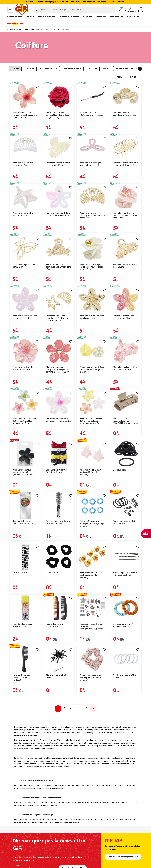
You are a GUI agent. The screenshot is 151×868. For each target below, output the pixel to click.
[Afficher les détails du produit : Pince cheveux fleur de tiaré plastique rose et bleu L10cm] (59, 197)
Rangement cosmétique (126, 69)
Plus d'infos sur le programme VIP (123, 857)
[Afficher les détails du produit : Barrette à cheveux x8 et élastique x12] (126, 505)
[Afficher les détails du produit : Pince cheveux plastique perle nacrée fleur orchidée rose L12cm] (126, 197)
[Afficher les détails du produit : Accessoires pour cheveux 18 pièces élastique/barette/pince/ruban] (92, 608)
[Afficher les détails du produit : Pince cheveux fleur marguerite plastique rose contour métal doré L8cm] (59, 351)
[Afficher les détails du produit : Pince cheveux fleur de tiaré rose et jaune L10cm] (126, 300)
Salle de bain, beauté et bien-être (37, 29)
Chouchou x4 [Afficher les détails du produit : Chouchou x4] (52, 573)
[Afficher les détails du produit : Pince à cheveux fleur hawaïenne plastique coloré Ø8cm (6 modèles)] (25, 97)
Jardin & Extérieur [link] (47, 17)
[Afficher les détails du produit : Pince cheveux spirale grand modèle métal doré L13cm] (126, 147)
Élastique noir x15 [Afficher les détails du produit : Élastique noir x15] (121, 470)
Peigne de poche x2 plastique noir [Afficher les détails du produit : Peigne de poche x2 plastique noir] (55, 625)
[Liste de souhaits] (37, 87)
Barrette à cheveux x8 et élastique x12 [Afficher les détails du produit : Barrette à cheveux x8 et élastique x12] (124, 523)
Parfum (106, 69)
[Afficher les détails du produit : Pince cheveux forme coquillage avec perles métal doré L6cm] (92, 197)
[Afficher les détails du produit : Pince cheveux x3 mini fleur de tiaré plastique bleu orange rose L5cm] (25, 402)
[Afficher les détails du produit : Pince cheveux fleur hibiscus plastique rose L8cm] (25, 351)
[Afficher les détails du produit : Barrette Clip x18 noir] (25, 557)
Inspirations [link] (133, 17)
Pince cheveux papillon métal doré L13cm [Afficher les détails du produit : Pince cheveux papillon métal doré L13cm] (25, 266)
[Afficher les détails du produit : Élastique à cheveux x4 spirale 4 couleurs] (126, 608)
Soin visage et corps (72, 69)
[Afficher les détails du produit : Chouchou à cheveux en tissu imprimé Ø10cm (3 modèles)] (92, 659)
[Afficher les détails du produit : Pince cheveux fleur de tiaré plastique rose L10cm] (25, 300)
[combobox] (75, 10)
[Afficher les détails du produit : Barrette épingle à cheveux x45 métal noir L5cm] (126, 557)
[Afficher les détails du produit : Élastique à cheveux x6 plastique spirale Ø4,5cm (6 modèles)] (92, 505)
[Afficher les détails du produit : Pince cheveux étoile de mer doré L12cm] (126, 248)
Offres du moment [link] (70, 17)
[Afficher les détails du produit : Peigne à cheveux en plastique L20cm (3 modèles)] (25, 659)
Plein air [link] (30, 17)
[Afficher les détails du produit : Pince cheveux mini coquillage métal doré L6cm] (126, 97)
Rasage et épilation (49, 69)
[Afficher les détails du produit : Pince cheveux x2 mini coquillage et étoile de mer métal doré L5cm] (59, 300)
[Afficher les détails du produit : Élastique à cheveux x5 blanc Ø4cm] (126, 659)
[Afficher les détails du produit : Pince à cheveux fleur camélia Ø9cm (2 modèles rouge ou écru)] (59, 97)
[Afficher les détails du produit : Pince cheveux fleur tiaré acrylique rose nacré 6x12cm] (59, 402)
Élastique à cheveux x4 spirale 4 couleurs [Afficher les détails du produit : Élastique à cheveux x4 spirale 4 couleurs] (123, 625)
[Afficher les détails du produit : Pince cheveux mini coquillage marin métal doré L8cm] (59, 248)
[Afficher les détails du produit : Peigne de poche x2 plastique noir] (59, 608)
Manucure (30, 69)
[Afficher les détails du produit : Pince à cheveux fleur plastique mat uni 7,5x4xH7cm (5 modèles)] (25, 454)
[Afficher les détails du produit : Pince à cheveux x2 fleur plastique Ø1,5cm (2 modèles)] (92, 454)
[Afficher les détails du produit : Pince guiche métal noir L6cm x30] (59, 659)
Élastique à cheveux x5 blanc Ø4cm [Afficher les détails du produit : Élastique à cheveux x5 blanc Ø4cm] (126, 677)
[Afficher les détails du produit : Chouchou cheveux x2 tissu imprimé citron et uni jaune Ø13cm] (92, 351)
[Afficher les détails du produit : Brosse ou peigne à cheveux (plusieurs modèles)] (59, 505)
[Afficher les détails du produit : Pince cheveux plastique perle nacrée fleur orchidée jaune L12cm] (92, 248)
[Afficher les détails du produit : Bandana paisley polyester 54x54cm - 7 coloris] (59, 454)
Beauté (56, 29)
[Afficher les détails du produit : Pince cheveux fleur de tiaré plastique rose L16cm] (126, 351)
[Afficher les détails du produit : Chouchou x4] (59, 557)
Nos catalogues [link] (15, 24)
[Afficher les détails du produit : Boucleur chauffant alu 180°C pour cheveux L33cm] (92, 97)
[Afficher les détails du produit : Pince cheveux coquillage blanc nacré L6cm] (25, 147)
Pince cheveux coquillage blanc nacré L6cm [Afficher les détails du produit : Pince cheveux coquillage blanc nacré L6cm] (23, 164)
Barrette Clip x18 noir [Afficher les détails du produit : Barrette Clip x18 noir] (22, 573)
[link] (88, 20)
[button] (121, 10)
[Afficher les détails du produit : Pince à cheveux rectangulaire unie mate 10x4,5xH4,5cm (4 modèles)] (126, 402)
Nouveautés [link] (117, 17)
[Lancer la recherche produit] (37, 10)
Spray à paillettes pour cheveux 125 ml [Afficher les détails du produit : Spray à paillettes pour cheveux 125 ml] (22, 625)
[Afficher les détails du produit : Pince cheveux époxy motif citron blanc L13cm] (59, 147)
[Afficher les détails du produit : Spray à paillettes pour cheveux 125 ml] (25, 608)
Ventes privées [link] (15, 17)
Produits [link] (88, 17)
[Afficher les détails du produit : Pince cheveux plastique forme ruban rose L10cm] (92, 147)
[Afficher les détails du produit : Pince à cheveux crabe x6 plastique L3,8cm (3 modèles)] (92, 557)
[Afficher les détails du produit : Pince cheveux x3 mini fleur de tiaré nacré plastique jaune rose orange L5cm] (92, 402)
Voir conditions (117, 2)
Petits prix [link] (101, 17)
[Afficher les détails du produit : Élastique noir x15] (126, 454)
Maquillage (92, 69)
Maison (18, 29)
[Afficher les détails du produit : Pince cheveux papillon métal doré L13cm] (25, 248)
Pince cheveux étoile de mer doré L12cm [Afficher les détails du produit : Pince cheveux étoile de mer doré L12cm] (126, 266)
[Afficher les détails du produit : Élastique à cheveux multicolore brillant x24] (25, 505)
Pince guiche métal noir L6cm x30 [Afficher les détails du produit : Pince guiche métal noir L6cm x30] (56, 677)
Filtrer (135, 77)
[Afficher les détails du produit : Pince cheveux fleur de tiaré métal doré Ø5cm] (92, 300)
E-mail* (17, 865)
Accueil (10, 29)
